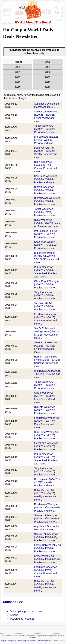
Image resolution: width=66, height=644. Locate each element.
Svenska (49, 641)
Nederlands (41, 641)
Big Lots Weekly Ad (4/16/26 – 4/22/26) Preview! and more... (45, 410)
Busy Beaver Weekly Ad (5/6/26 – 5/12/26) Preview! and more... (47, 201)
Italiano (33, 641)
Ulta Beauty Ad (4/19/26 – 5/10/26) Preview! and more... (47, 374)
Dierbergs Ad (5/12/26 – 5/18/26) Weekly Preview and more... (47, 140)
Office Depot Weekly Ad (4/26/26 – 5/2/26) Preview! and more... (47, 284)
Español (26, 641)
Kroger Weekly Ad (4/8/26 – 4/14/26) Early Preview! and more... (47, 559)
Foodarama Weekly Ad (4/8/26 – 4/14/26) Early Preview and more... (47, 507)
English (4, 641)
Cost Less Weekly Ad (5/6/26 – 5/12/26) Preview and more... (46, 179)
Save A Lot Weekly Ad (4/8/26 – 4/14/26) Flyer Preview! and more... (47, 518)
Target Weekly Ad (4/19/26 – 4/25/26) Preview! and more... (45, 385)
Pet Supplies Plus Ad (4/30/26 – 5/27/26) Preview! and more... (46, 234)
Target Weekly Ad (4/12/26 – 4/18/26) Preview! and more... (45, 471)
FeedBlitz (29, 619)
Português (11, 641)
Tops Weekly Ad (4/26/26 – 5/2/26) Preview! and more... (45, 306)
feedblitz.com (31, 636)
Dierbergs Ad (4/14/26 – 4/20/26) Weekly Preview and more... (47, 482)
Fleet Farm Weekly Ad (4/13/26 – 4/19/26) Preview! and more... (46, 446)
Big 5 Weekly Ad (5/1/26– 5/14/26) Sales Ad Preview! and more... (47, 223)
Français (19, 641)
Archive (14, 615)
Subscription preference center (27, 611)
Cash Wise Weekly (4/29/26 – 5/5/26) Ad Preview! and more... (46, 245)
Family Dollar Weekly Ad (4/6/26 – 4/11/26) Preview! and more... (47, 548)
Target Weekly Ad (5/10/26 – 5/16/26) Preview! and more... (45, 129)
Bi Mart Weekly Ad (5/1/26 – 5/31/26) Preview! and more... (45, 190)
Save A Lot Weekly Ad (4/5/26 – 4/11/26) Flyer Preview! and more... (47, 537)
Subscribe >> (13, 602)
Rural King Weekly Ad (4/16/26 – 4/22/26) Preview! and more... (46, 435)
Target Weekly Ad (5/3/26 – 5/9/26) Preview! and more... (45, 212)
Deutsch (56, 641)
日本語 (63, 641)
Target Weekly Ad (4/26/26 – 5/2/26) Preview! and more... (45, 295)
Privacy (54, 636)
